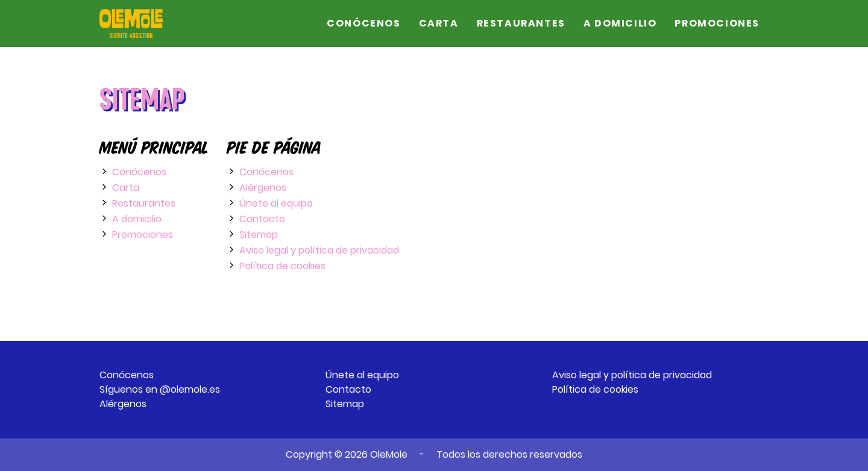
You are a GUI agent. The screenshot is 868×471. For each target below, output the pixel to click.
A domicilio (620, 23)
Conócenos (363, 23)
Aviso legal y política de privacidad (319, 250)
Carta (439, 23)
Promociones (717, 23)
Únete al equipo (276, 203)
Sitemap (259, 235)
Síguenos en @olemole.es (160, 389)
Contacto (262, 219)
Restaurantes (521, 23)
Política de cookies (282, 266)
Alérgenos (263, 188)
